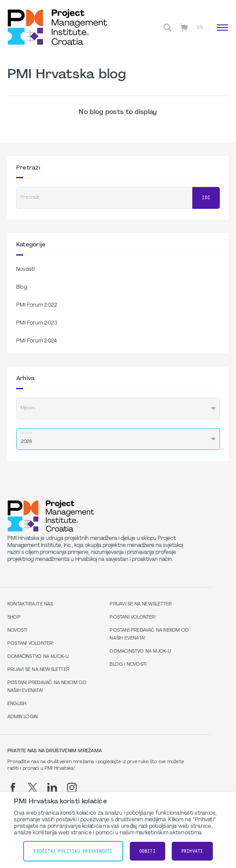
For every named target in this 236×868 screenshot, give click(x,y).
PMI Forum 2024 (36, 341)
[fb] (13, 788)
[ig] (72, 788)
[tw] (33, 788)
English (17, 704)
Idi (206, 198)
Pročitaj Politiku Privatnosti (73, 851)
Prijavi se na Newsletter (38, 670)
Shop (14, 617)
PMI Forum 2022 (37, 305)
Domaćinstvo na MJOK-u (38, 657)
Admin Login (23, 717)
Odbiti (147, 851)
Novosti (26, 270)
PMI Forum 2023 (37, 323)
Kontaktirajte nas (30, 604)
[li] (52, 788)
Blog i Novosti (128, 665)
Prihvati (192, 851)
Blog (22, 287)
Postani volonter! (31, 644)
